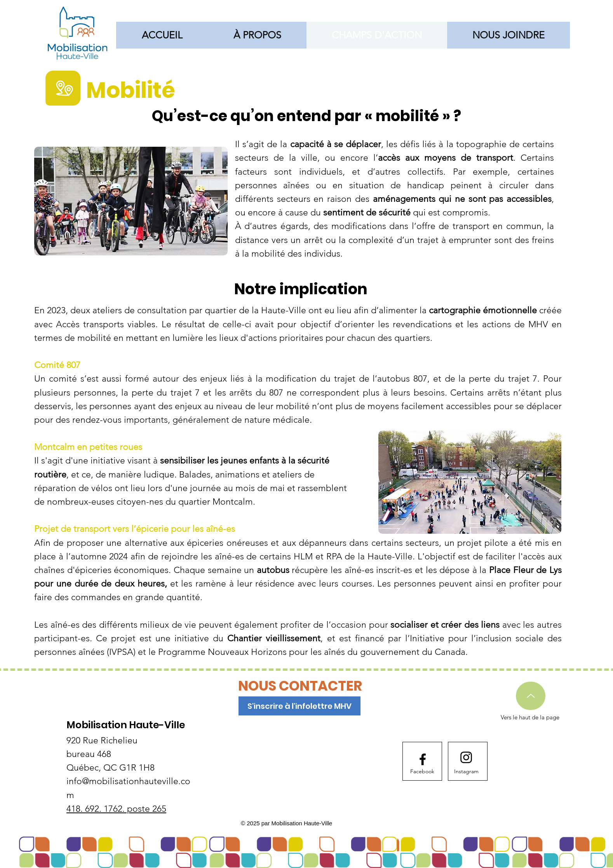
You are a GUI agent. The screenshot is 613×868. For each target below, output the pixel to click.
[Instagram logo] (466, 757)
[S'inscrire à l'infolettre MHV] (300, 706)
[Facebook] (422, 772)
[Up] (531, 696)
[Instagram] (466, 772)
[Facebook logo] (423, 759)
